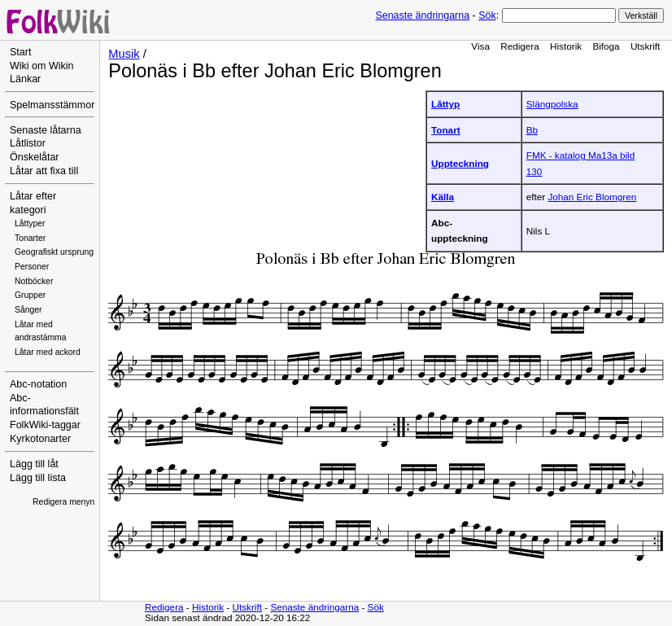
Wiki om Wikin (42, 66)
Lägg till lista (38, 478)
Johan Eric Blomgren (592, 197)
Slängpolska (552, 104)
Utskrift (645, 46)
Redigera (520, 46)
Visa (480, 46)
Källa (443, 197)
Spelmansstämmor (52, 105)
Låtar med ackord (48, 352)
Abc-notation (38, 384)
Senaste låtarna (46, 130)
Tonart (446, 130)
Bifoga (606, 46)
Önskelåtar (35, 157)
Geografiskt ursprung (54, 252)
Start (20, 52)
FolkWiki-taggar (45, 425)
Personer (32, 267)
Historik (566, 46)
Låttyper (30, 223)
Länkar (25, 79)
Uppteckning (460, 163)
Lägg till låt (34, 464)
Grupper (30, 295)
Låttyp (445, 104)
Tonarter (30, 238)
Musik (124, 54)
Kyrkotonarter (40, 439)
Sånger (28, 310)
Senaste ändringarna (422, 15)
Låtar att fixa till (44, 171)
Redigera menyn (63, 502)
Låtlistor (28, 143)
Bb (532, 130)
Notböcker (34, 281)
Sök (487, 15)
